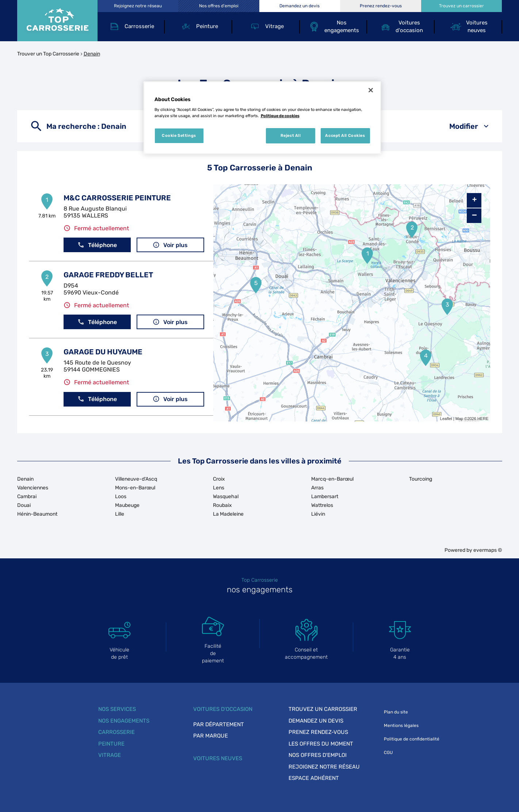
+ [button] (474, 200)
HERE (483, 419)
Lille (120, 514)
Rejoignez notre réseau (324, 767)
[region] (262, 118)
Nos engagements (124, 721)
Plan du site (396, 712)
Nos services (117, 709)
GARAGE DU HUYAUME (103, 352)
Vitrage (110, 755)
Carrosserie (117, 732)
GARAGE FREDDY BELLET (108, 275)
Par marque (211, 736)
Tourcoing (421, 479)
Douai (24, 505)
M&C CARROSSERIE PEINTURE (117, 198)
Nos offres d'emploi (318, 755)
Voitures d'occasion (223, 709)
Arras (317, 488)
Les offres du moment (321, 744)
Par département (219, 724)
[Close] (371, 90)
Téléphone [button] (97, 245)
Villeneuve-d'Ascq (136, 479)
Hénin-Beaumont (37, 514)
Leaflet (446, 419)
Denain (92, 54)
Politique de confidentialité (412, 739)
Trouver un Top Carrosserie (48, 54)
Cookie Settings (179, 135)
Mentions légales (401, 726)
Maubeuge (127, 505)
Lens (219, 488)
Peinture (111, 744)
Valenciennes (33, 488)
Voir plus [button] (170, 245)
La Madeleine (228, 514)
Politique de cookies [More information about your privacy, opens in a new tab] (280, 116)
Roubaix (222, 505)
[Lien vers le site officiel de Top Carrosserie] (57, 21)
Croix (219, 479)
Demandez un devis (316, 721)
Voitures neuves (218, 758)
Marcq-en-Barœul (332, 479)
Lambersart (325, 497)
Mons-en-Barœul (135, 488)
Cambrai (27, 497)
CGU (388, 753)
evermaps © (488, 550)
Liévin (318, 514)
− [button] (474, 215)
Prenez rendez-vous (318, 732)
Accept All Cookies (345, 135)
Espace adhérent (314, 778)
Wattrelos (322, 505)
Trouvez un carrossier (323, 709)
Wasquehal (226, 497)
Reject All (291, 135)
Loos (121, 497)
